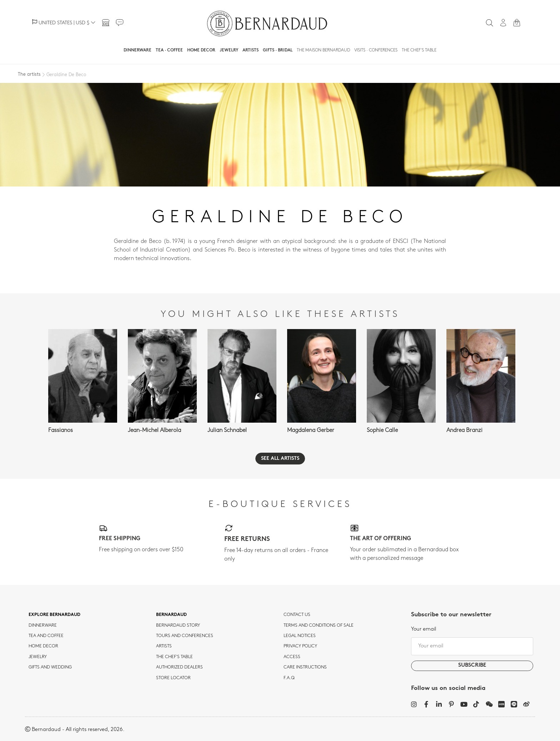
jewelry (38, 657)
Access (292, 657)
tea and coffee (46, 636)
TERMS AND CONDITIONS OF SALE (319, 626)
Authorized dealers (179, 667)
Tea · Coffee (169, 50)
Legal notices (300, 636)
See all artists (280, 459)
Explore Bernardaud (54, 615)
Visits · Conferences (376, 50)
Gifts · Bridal (278, 50)
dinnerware (43, 626)
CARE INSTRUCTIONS (305, 667)
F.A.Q (289, 678)
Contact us (297, 615)
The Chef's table (419, 50)
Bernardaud (171, 615)
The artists (29, 74)
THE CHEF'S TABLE (174, 657)
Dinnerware (137, 50)
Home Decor (201, 50)
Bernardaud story (178, 626)
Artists (251, 50)
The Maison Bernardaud (323, 50)
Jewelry (229, 50)
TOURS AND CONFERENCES (185, 636)
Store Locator (173, 678)
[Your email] (472, 646)
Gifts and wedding (50, 667)
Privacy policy (300, 646)
